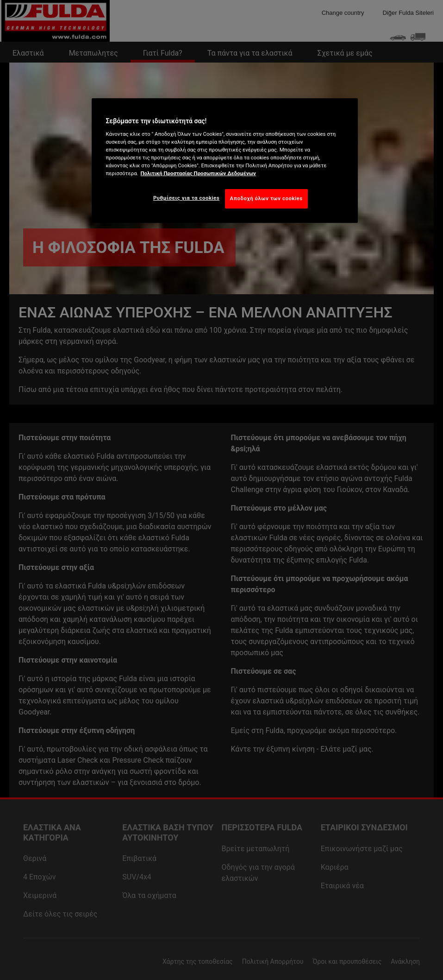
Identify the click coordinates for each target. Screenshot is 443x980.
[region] (225, 161)
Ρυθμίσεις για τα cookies (186, 198)
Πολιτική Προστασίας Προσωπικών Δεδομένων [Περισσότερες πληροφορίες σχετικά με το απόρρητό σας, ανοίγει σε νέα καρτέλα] (198, 173)
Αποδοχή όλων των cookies (266, 198)
